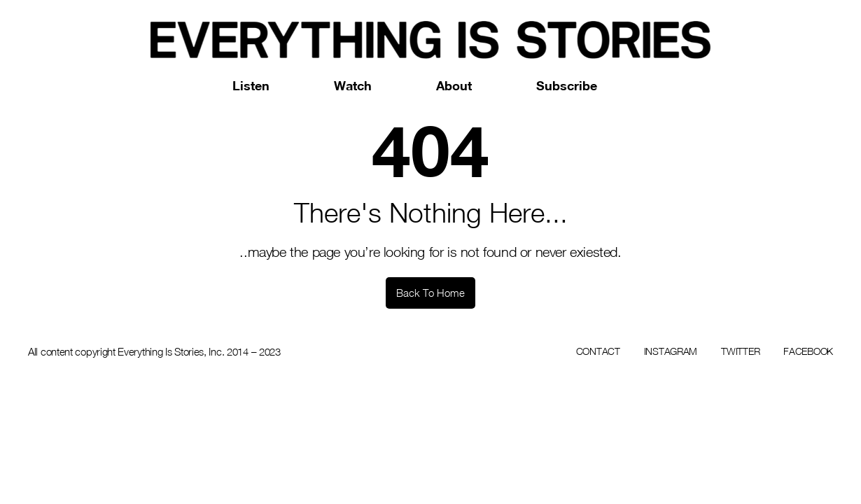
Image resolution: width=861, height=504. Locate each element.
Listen (251, 85)
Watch (353, 85)
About (454, 85)
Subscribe (567, 85)
